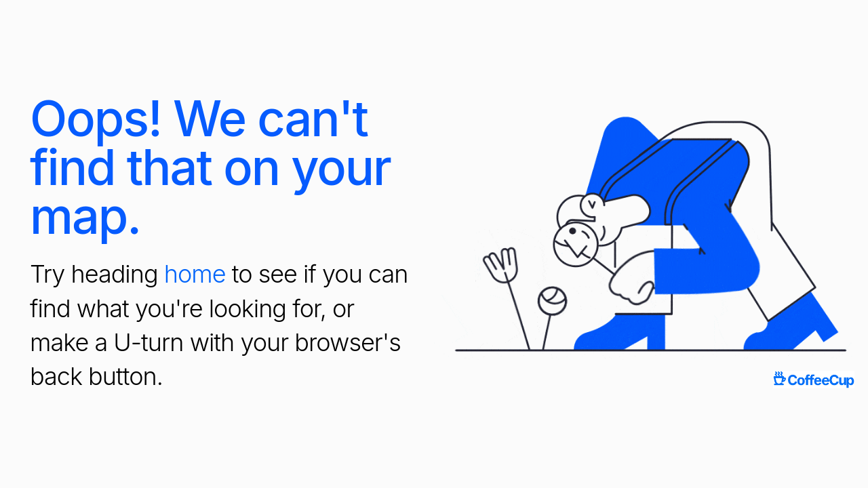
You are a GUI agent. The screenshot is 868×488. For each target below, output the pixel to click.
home (195, 274)
